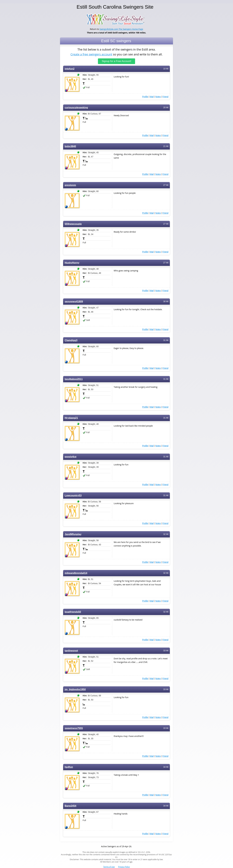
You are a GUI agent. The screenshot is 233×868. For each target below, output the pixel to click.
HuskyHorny (72, 262)
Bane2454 (70, 806)
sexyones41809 (74, 301)
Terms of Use (109, 867)
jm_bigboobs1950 (75, 689)
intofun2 (70, 68)
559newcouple (73, 224)
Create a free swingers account (91, 54)
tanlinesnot (71, 650)
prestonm (70, 185)
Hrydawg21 (71, 418)
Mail (152, 96)
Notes (158, 96)
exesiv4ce (71, 456)
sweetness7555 (74, 728)
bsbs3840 (70, 146)
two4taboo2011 (74, 379)
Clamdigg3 (71, 340)
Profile (145, 96)
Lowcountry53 (73, 495)
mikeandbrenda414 (76, 573)
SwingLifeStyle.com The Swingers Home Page (121, 29)
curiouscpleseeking (76, 107)
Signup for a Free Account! (117, 61)
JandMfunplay (73, 534)
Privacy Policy (124, 867)
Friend (165, 96)
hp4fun (69, 767)
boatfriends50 (73, 612)
